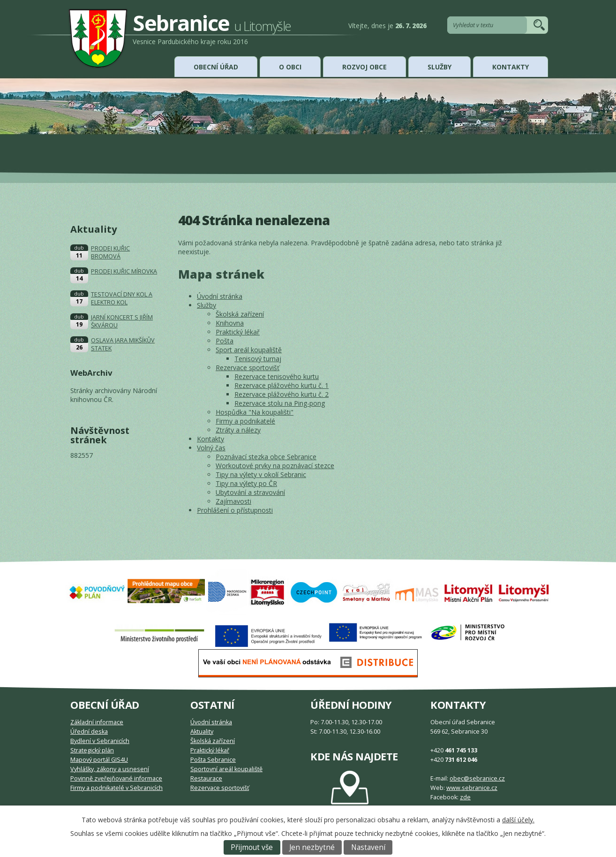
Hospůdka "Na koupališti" (255, 412)
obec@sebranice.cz (477, 778)
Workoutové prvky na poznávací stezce (275, 466)
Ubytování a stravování (250, 492)
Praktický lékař (238, 332)
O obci (290, 67)
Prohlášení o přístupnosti (235, 510)
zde (465, 797)
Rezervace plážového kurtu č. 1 (282, 385)
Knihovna (230, 323)
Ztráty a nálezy (238, 430)
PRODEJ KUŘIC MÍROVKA (124, 271)
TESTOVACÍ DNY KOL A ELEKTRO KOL (122, 298)
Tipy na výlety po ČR (246, 483)
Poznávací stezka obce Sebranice (266, 457)
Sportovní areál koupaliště (226, 769)
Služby (439, 67)
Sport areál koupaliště (249, 350)
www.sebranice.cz (472, 788)
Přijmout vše (252, 847)
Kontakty (511, 67)
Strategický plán (92, 750)
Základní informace (97, 722)
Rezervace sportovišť (248, 368)
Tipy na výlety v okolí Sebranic (261, 474)
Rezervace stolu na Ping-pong (280, 403)
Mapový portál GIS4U (99, 760)
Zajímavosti (233, 501)
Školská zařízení (240, 314)
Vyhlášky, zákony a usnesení (110, 769)
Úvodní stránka (220, 296)
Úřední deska (89, 732)
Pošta (225, 341)
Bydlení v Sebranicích (100, 741)
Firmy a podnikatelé (245, 421)
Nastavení (368, 847)
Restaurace (206, 778)
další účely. (518, 820)
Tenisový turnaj (258, 359)
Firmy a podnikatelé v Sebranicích (116, 788)
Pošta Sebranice (213, 760)
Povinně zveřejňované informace (116, 778)
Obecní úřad (216, 67)
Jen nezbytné (312, 847)
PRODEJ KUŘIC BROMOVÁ (110, 252)
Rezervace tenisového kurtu (277, 376)
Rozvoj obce (364, 67)
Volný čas (211, 448)
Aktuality (202, 732)
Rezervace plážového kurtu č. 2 (282, 394)
